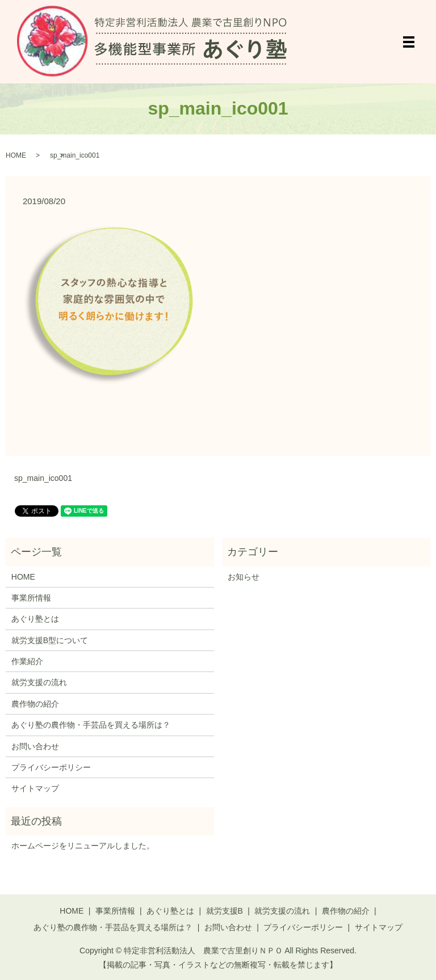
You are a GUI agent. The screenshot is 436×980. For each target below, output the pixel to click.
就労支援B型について (50, 640)
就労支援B (225, 911)
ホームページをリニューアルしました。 (83, 846)
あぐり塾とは (35, 619)
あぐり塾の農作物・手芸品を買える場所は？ (91, 725)
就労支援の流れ (39, 682)
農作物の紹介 (35, 704)
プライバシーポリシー (51, 767)
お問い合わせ (35, 746)
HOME (16, 155)
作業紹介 (27, 661)
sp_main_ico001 (43, 478)
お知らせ (244, 577)
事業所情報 (31, 598)
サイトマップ (35, 788)
